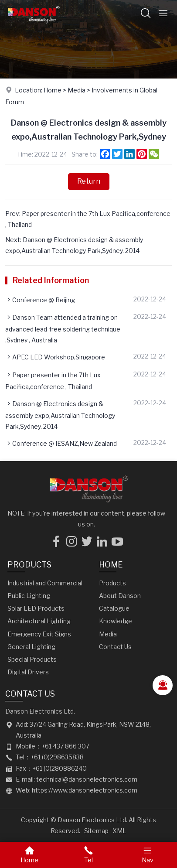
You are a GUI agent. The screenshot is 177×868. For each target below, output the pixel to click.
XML (119, 831)
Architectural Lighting (39, 621)
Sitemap (96, 831)
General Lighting (31, 647)
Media (77, 90)
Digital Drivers (28, 672)
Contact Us (115, 647)
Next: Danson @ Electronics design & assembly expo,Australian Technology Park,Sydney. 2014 (74, 245)
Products (29, 565)
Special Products (32, 659)
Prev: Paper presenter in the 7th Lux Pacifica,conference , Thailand (88, 219)
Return (89, 181)
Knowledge (116, 621)
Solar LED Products (36, 608)
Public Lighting (29, 596)
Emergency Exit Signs (39, 634)
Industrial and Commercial (45, 583)
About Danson (120, 596)
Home (53, 90)
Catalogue (114, 608)
